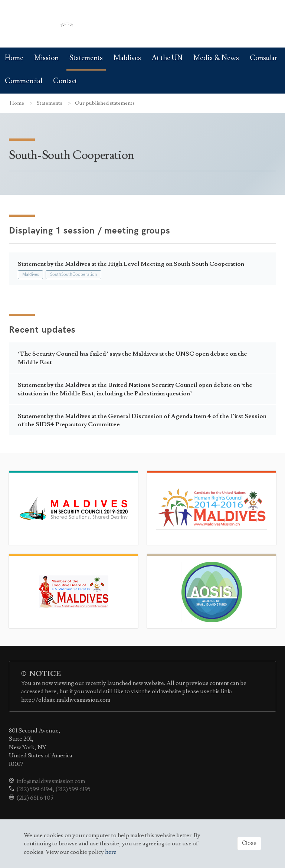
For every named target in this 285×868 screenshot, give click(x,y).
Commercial (24, 81)
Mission (46, 58)
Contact (65, 81)
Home (14, 58)
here (111, 852)
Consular (263, 58)
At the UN (167, 58)
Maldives (127, 58)
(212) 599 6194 (35, 789)
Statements (86, 58)
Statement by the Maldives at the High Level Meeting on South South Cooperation (131, 264)
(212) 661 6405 (35, 798)
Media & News (216, 58)
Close (249, 843)
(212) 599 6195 (73, 789)
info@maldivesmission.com (51, 781)
